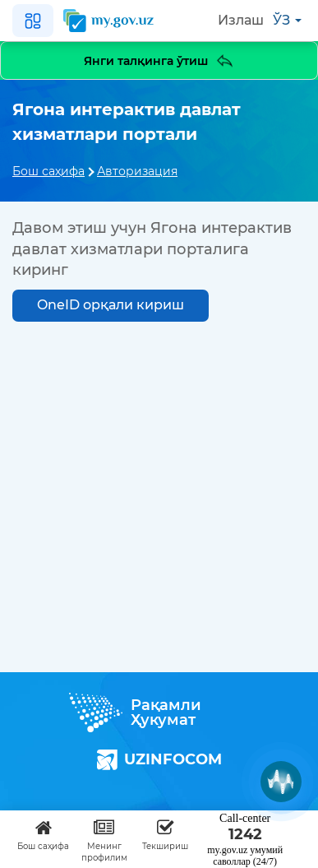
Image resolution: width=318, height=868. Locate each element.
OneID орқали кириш (111, 305)
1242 (245, 835)
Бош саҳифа (48, 171)
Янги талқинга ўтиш (159, 60)
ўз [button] (287, 20)
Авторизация (137, 171)
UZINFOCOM (159, 760)
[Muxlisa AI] (281, 782)
